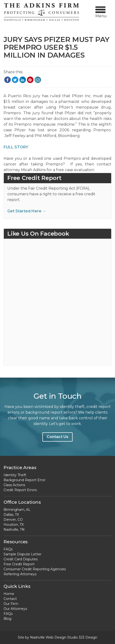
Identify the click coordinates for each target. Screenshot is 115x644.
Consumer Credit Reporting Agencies (35, 569)
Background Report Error (24, 480)
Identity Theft (15, 475)
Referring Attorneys (20, 574)
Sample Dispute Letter (22, 554)
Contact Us (57, 437)
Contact (10, 599)
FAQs (8, 549)
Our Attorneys (15, 609)
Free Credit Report (19, 564)
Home (9, 594)
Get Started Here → (27, 211)
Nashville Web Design (48, 637)
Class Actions (14, 485)
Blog (7, 619)
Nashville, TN (14, 530)
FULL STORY (16, 147)
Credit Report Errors (20, 490)
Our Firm (11, 604)
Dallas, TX (11, 515)
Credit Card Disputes (21, 559)
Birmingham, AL (17, 510)
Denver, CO (13, 520)
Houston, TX (14, 525)
